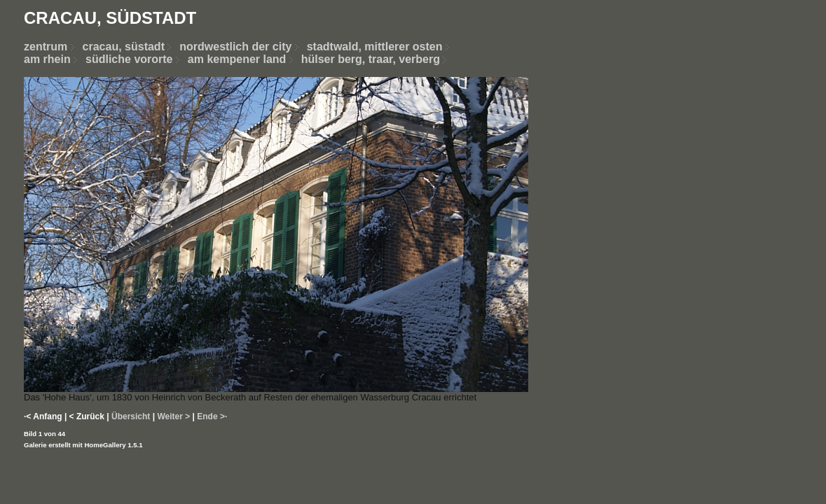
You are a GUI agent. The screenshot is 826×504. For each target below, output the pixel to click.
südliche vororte (129, 59)
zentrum (46, 47)
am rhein (47, 59)
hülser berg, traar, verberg (371, 59)
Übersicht (131, 416)
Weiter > (173, 416)
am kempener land (237, 59)
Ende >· (212, 416)
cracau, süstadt (124, 47)
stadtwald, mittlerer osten (375, 47)
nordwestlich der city (243, 47)
